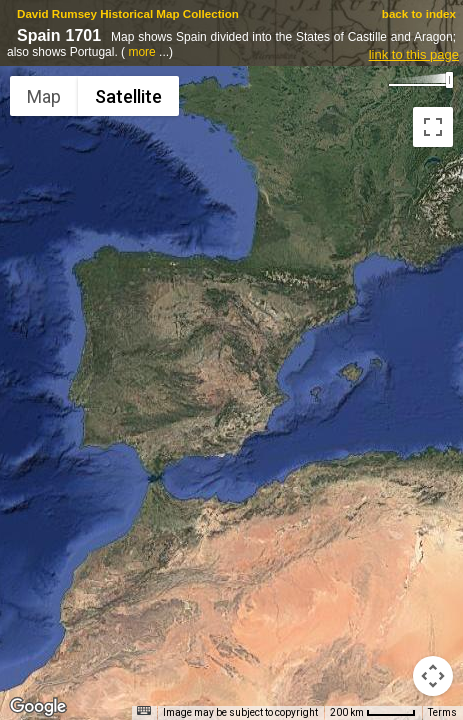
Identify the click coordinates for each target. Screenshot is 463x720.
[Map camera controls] (433, 676)
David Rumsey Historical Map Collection (128, 13)
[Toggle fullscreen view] (433, 127)
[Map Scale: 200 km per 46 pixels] (373, 713)
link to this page (414, 54)
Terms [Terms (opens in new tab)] (442, 712)
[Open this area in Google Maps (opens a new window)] (38, 707)
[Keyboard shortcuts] (144, 710)
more (141, 52)
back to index (419, 13)
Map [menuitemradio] (44, 96)
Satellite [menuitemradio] (128, 96)
